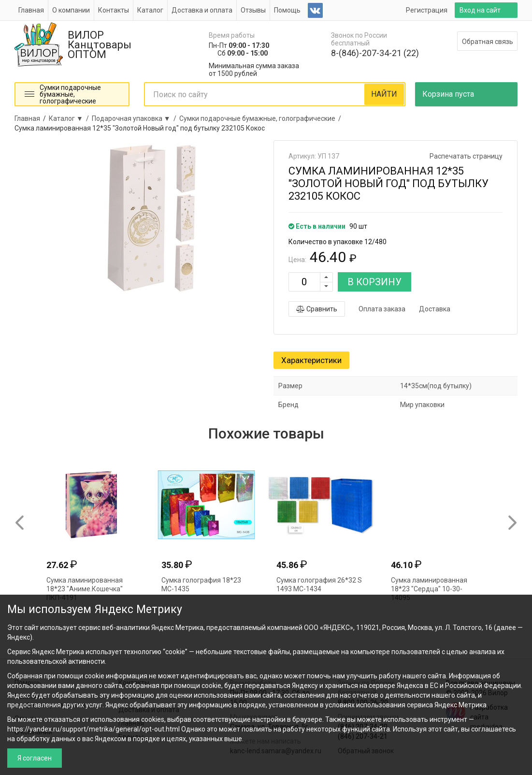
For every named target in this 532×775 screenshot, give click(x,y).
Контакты (114, 10)
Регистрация (427, 10)
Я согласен (35, 758)
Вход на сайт (480, 10)
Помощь (287, 10)
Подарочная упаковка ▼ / (136, 118)
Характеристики (311, 360)
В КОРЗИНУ (374, 282)
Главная (31, 10)
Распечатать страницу (466, 156)
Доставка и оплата (202, 10)
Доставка (435, 309)
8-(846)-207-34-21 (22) (375, 53)
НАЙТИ (384, 94)
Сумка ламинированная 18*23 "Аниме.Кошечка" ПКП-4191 (85, 589)
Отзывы (253, 10)
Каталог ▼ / (70, 118)
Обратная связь (488, 42)
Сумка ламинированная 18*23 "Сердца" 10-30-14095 (429, 589)
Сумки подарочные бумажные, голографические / (262, 118)
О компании (71, 10)
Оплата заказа (382, 309)
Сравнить (317, 309)
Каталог (150, 10)
